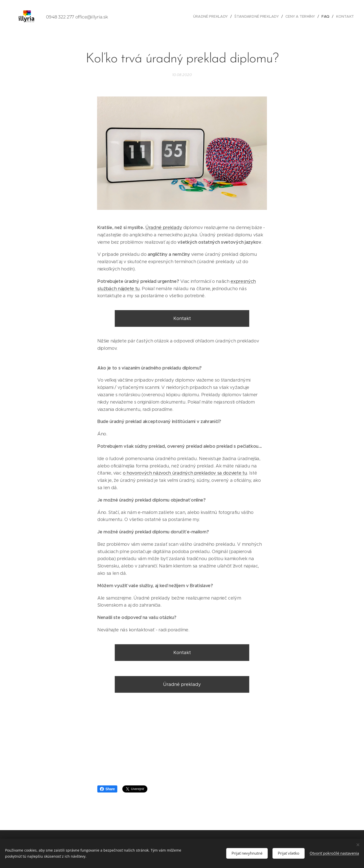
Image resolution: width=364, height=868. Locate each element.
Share (107, 789)
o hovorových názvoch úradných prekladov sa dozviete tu (185, 473)
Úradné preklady (164, 228)
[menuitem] (213, 16)
